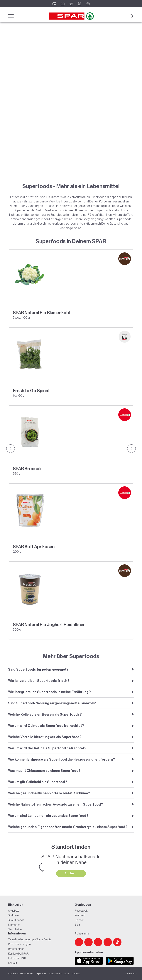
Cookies (76, 974)
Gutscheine (15, 929)
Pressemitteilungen (19, 944)
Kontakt (13, 963)
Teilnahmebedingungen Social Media (30, 939)
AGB (67, 974)
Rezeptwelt (81, 911)
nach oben (131, 974)
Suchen (70, 873)
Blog (77, 925)
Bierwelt (80, 920)
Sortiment (14, 915)
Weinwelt (80, 915)
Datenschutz (55, 974)
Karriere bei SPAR (18, 954)
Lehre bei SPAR (17, 958)
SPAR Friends (16, 920)
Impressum (41, 974)
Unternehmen (16, 949)
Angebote (14, 911)
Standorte (14, 925)
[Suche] (131, 16)
